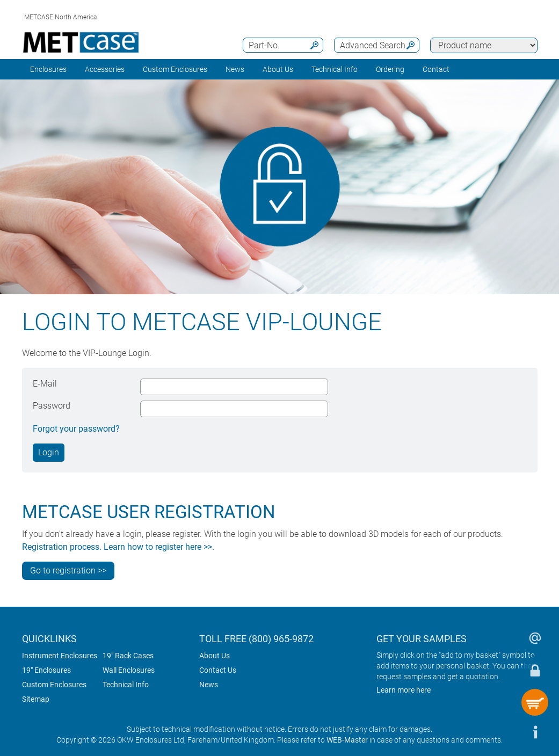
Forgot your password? (76, 429)
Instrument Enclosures (60, 656)
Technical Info (126, 685)
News (235, 69)
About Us (215, 656)
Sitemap (36, 699)
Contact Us (218, 670)
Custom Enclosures (175, 69)
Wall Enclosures (129, 670)
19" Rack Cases (128, 656)
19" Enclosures (46, 670)
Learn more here (404, 690)
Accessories (105, 69)
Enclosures (48, 69)
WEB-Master (347, 740)
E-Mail (45, 384)
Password (52, 406)
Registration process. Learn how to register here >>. (118, 547)
